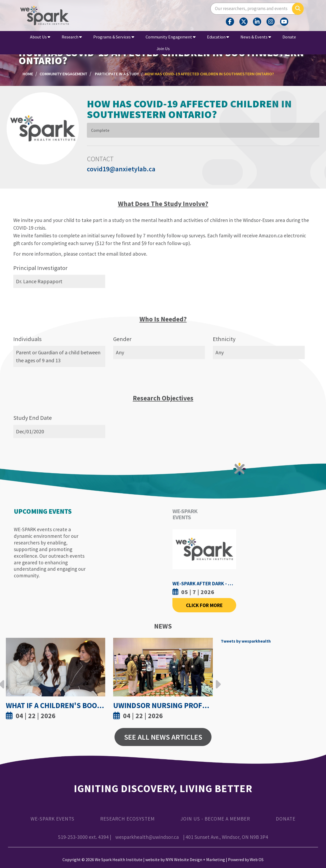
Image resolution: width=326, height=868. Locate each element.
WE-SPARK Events (52, 819)
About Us (40, 37)
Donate (289, 37)
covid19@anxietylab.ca (121, 169)
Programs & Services (114, 37)
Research (72, 37)
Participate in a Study (117, 74)
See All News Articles (163, 737)
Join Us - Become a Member (215, 819)
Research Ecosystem (127, 819)
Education (218, 37)
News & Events (256, 37)
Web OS (257, 860)
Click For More (204, 605)
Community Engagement (171, 37)
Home (28, 74)
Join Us (163, 49)
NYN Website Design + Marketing (195, 860)
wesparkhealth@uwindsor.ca (147, 837)
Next (217, 680)
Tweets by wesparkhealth (246, 641)
